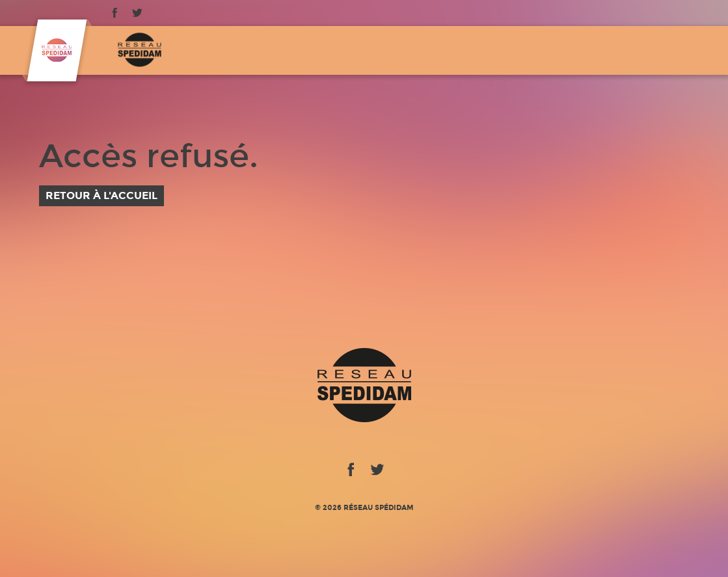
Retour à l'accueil (101, 195)
